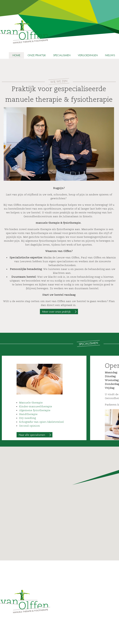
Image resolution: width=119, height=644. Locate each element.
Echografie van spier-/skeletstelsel (41, 422)
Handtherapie (28, 414)
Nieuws (110, 55)
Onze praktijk (37, 55)
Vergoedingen (88, 55)
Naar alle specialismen (32, 435)
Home (16, 55)
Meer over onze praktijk (56, 311)
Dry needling (27, 418)
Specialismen (62, 55)
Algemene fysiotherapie (35, 410)
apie (40, 403)
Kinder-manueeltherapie (36, 406)
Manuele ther (28, 403)
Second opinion (30, 426)
